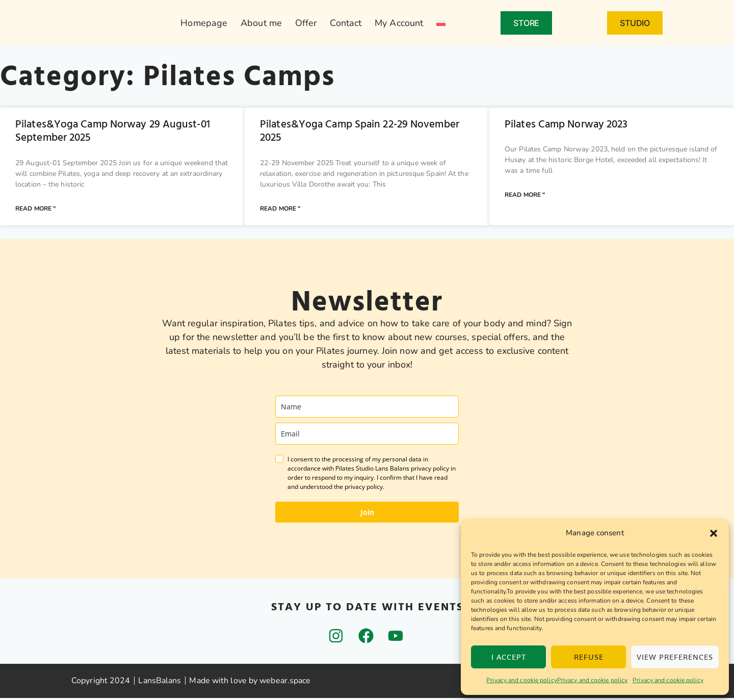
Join (367, 514)
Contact (346, 23)
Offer (306, 23)
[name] (367, 409)
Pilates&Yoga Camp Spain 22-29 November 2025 (360, 131)
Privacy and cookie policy (668, 680)
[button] (714, 533)
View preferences (675, 657)
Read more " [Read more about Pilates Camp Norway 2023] (525, 196)
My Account (399, 23)
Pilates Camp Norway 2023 (566, 124)
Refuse (589, 657)
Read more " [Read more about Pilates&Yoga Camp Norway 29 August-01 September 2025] (35, 210)
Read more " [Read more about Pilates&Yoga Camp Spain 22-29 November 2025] (280, 210)
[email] (367, 436)
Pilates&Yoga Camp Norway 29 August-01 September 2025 (113, 131)
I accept (509, 657)
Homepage (204, 23)
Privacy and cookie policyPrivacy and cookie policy (557, 680)
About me (261, 23)
